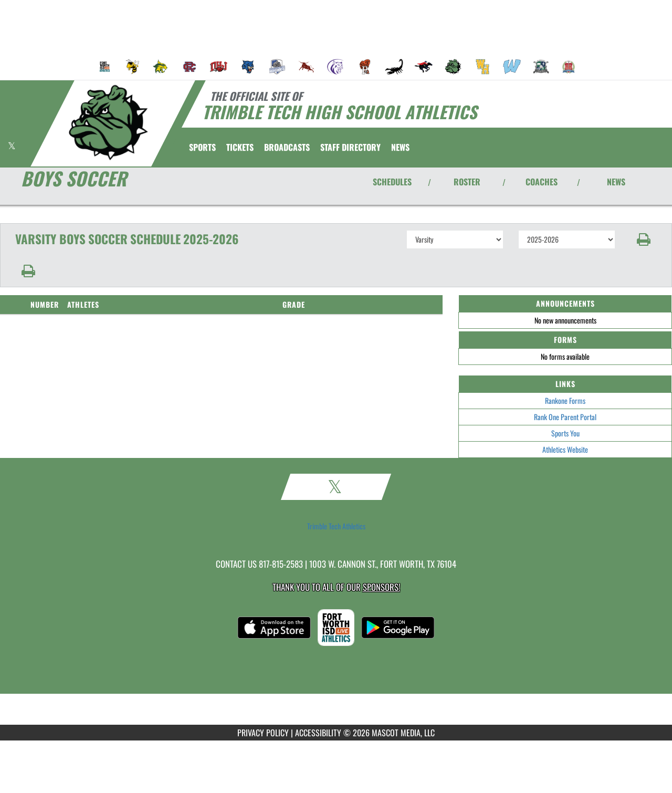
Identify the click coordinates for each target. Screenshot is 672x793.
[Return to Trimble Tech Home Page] (108, 122)
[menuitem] (105, 67)
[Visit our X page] (12, 146)
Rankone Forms (565, 400)
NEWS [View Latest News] (616, 182)
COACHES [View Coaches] (542, 182)
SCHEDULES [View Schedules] (392, 182)
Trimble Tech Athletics (336, 526)
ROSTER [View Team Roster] (467, 182)
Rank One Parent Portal (565, 417)
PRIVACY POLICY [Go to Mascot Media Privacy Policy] (263, 733)
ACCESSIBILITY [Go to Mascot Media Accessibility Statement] (318, 733)
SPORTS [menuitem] (202, 147)
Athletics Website (565, 449)
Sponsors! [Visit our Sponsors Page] (381, 587)
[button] (644, 239)
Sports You (565, 433)
